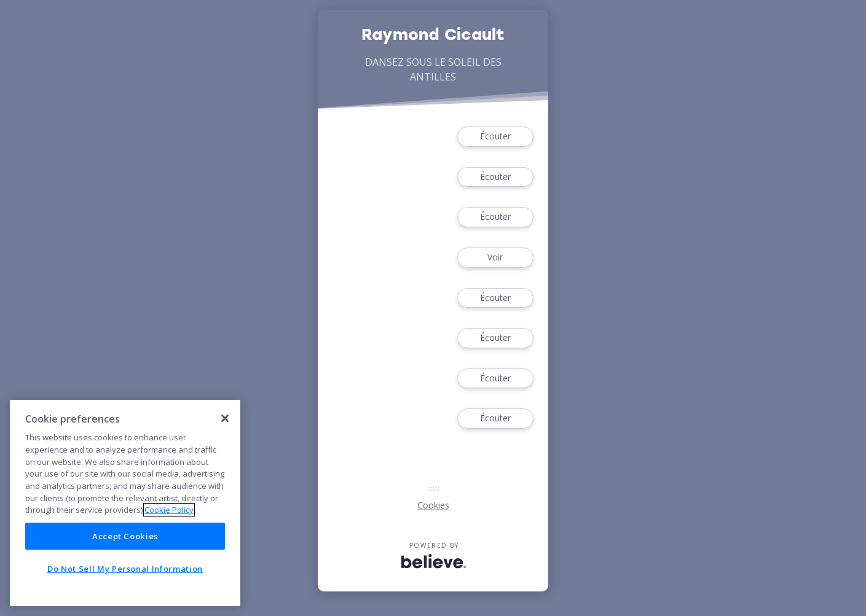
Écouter (495, 137)
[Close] (225, 418)
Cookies (433, 505)
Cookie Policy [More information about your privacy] (169, 510)
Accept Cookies (125, 536)
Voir (495, 258)
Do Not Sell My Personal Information (125, 569)
